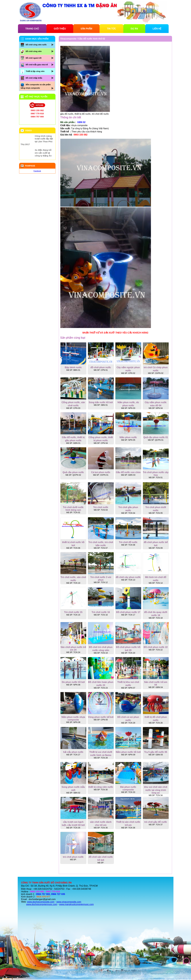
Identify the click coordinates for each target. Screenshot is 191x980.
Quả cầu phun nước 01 (156, 437)
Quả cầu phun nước (73, 472)
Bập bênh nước (73, 367)
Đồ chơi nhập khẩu (34, 78)
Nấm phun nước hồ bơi (128, 752)
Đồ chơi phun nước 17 (128, 612)
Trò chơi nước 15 (73, 612)
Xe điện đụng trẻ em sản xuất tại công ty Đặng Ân (43, 153)
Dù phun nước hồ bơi (73, 682)
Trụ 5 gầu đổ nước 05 (156, 752)
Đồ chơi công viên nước (36, 45)
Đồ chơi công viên (34, 51)
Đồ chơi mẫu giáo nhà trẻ (37, 65)
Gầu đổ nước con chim (128, 472)
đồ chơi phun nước (101, 367)
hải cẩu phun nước (73, 752)
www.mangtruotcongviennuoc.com (76, 904)
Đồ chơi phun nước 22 (156, 647)
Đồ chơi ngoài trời (34, 58)
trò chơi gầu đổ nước (156, 822)
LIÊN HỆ (157, 29)
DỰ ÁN (134, 29)
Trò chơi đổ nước (128, 542)
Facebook (37, 171)
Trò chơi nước (101, 507)
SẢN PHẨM (86, 29)
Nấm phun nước (128, 437)
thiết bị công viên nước (101, 787)
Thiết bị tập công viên (35, 71)
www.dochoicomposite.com (41, 902)
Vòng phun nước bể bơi (101, 717)
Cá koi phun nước (101, 472)
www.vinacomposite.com (69, 902)
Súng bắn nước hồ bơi (101, 402)
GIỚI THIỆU (60, 29)
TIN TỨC (111, 29)
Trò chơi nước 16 (101, 612)
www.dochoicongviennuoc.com (42, 904)
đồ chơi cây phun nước (128, 577)
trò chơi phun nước (73, 857)
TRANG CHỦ (32, 29)
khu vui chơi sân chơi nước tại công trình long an (156, 790)
